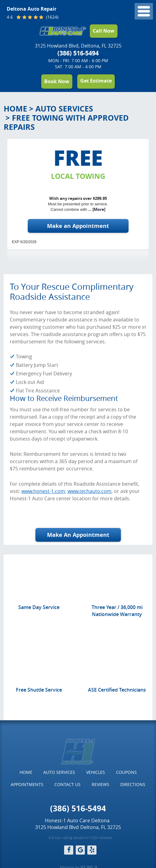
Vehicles (96, 772)
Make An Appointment (78, 535)
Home (15, 109)
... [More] (96, 209)
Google (80, 850)
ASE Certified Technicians (117, 690)
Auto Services (64, 109)
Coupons (126, 772)
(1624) (52, 17)
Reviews (100, 784)
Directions (133, 784)
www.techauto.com (89, 491)
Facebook (69, 850)
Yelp (92, 850)
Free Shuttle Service (39, 690)
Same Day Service (39, 607)
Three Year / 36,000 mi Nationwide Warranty (117, 611)
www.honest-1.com (43, 491)
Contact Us (67, 784)
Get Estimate (96, 81)
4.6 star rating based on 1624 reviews (80, 838)
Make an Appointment (78, 226)
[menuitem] (26, 772)
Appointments (27, 784)
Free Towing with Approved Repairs (66, 122)
